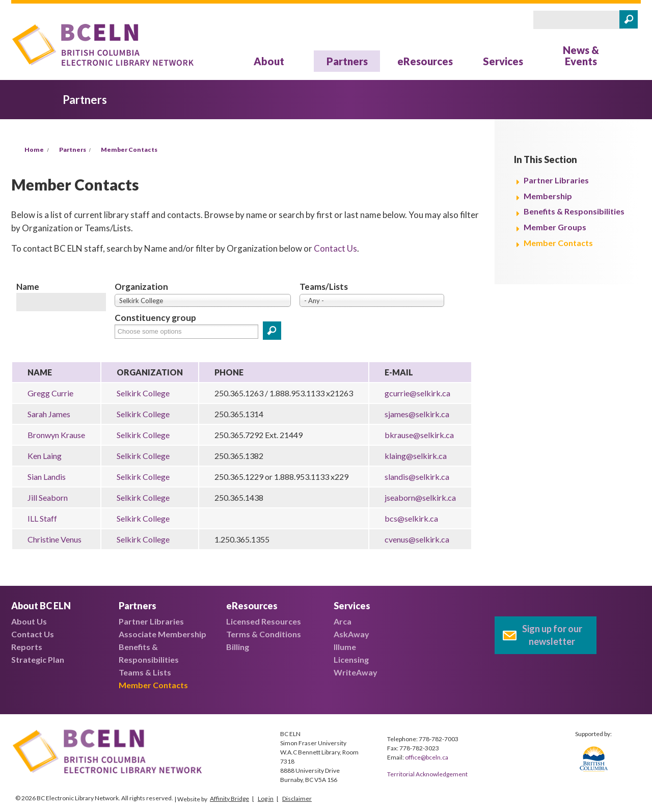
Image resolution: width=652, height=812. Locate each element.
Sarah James (49, 414)
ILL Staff (42, 518)
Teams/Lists (324, 287)
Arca (343, 621)
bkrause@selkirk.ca (419, 435)
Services (503, 61)
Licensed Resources (264, 621)
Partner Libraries (556, 180)
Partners (347, 61)
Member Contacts (129, 150)
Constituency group (155, 318)
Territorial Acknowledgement (427, 774)
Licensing (351, 659)
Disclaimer (297, 799)
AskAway (351, 634)
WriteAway (356, 672)
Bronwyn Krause (56, 435)
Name (28, 287)
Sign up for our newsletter (552, 635)
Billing (238, 647)
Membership (548, 196)
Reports (27, 647)
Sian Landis (47, 477)
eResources (425, 61)
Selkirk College (143, 393)
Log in (266, 799)
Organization (141, 287)
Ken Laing (45, 456)
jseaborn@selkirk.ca (420, 497)
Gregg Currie (50, 393)
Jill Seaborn (48, 497)
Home (34, 150)
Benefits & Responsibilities (574, 211)
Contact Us (335, 248)
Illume (345, 647)
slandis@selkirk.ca (417, 477)
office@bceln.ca (427, 757)
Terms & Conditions (264, 634)
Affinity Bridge (229, 799)
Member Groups (555, 227)
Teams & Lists (145, 672)
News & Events (581, 56)
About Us (29, 621)
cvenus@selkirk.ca (417, 539)
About (269, 61)
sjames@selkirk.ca (417, 414)
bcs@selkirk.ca (411, 518)
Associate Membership (162, 634)
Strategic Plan (38, 659)
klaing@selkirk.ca (416, 456)
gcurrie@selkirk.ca (417, 393)
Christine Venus (55, 539)
